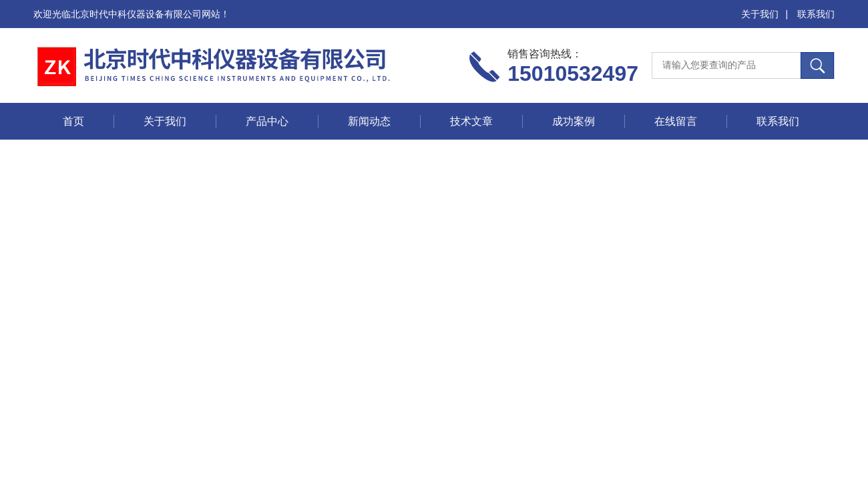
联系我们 (816, 14)
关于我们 (760, 14)
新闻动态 (369, 121)
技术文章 (471, 121)
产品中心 (267, 121)
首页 (73, 121)
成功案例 (574, 121)
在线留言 (676, 121)
